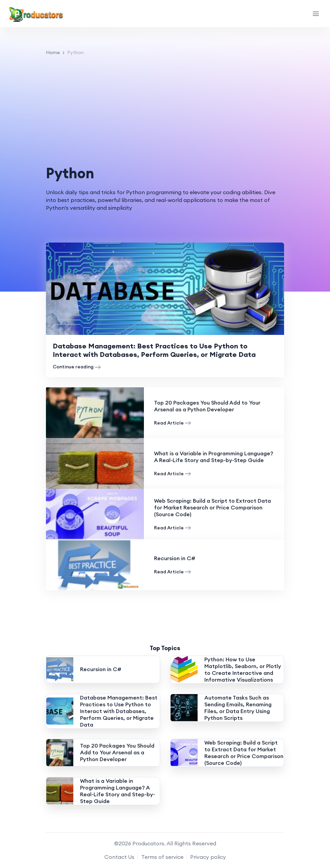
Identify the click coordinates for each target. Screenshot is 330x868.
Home (53, 52)
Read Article (172, 423)
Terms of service (162, 857)
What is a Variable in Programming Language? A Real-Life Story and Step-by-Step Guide (214, 457)
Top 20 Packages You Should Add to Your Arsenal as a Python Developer (207, 406)
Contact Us (119, 857)
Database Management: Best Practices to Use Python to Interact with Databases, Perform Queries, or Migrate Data (162, 350)
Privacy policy (208, 857)
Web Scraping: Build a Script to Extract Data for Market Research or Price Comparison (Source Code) (212, 507)
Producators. (149, 843)
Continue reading (77, 367)
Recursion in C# (175, 558)
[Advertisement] (165, 111)
